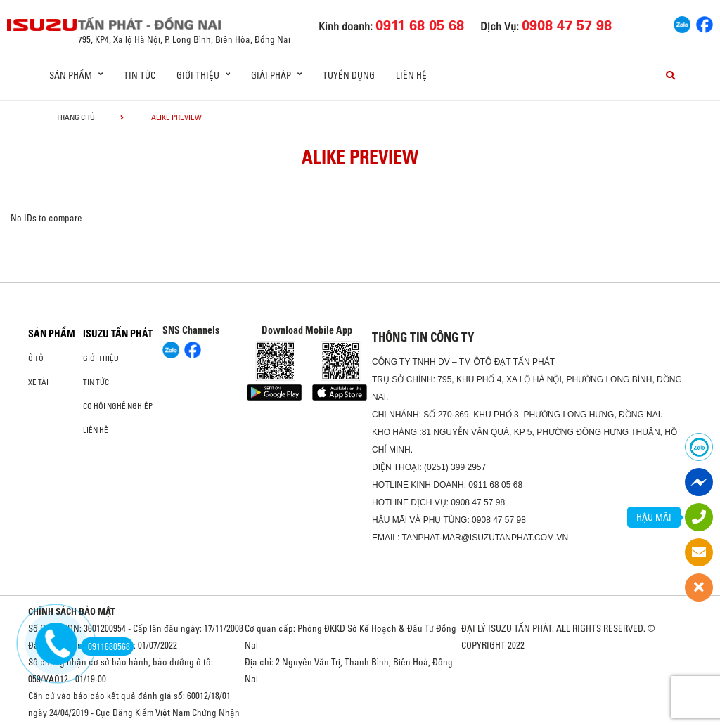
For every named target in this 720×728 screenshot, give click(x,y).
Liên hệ (411, 75)
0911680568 (105, 646)
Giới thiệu (101, 358)
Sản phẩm (52, 334)
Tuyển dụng (349, 75)
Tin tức (140, 75)
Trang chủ (76, 117)
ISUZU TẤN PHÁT (118, 334)
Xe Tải (38, 382)
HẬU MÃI (654, 517)
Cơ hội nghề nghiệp (118, 406)
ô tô (36, 358)
